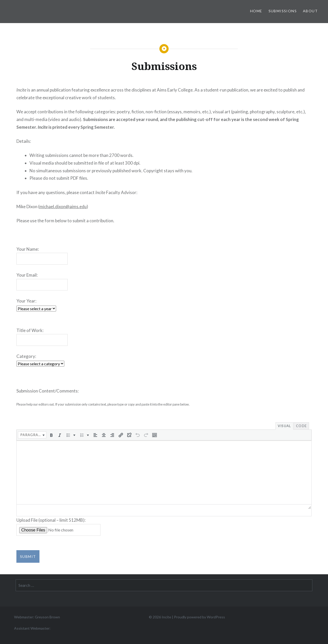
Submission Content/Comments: (48, 391)
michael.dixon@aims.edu (63, 207)
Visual (284, 426)
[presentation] (32, 435)
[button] (32, 435)
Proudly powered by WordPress (199, 617)
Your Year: (26, 301)
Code (301, 426)
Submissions (283, 11)
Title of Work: (30, 330)
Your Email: (27, 275)
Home (256, 11)
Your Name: (28, 249)
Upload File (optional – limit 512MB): (51, 520)
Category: (26, 356)
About (310, 11)
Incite (166, 617)
